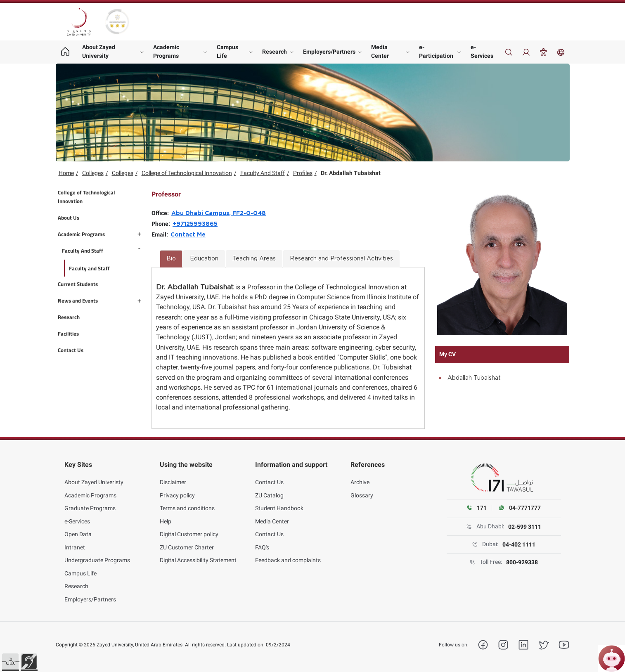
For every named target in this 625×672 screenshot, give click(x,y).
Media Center (380, 51)
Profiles (303, 173)
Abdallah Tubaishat (474, 378)
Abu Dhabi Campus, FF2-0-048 (219, 213)
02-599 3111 (525, 527)
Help (166, 517)
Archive (360, 478)
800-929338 (522, 562)
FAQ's (262, 543)
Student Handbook (279, 504)
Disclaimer (173, 478)
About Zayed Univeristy (94, 478)
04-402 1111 (519, 544)
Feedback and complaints (288, 556)
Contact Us (269, 478)
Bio (171, 259)
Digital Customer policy (189, 530)
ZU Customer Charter (187, 543)
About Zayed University (99, 51)
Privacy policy (177, 491)
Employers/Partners (329, 52)
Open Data (78, 530)
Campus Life (227, 51)
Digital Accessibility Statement (198, 556)
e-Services (482, 51)
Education (204, 259)
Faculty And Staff (263, 173)
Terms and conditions (187, 504)
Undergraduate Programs (97, 556)
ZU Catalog (269, 491)
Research (275, 52)
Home (66, 173)
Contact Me (188, 235)
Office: (161, 213)
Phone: (162, 224)
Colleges (93, 173)
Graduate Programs (90, 504)
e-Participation (436, 51)
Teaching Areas (254, 259)
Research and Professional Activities (341, 259)
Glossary (362, 491)
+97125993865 (195, 224)
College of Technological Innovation (187, 173)
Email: (161, 234)
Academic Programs (166, 51)
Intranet (75, 543)
